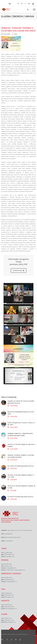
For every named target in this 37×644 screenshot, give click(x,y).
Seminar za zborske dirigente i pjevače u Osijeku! (21, 445)
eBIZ (29, 634)
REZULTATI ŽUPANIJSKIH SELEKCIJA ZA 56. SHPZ (21, 413)
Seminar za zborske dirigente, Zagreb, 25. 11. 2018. (22, 487)
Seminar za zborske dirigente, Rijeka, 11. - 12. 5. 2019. (21, 476)
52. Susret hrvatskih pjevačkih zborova (21, 466)
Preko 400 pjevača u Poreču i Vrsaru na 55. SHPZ (21, 424)
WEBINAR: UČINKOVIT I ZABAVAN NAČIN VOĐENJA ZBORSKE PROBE (20, 435)
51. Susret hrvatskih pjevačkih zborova (20, 497)
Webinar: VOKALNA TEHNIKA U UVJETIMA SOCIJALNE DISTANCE (18, 29)
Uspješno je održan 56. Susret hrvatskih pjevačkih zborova (21, 402)
